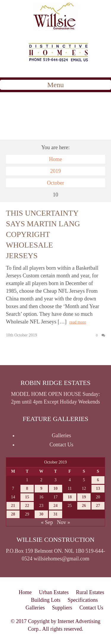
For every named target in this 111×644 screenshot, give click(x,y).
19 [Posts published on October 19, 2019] (84, 497)
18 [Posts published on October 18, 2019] (70, 497)
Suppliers (62, 608)
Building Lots (46, 600)
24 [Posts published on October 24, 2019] (55, 506)
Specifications (83, 600)
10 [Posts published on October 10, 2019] (55, 488)
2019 (56, 171)
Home (56, 159)
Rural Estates (90, 592)
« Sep (47, 522)
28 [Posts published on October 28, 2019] (13, 514)
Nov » (63, 522)
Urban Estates (54, 592)
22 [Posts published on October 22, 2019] (27, 506)
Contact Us (61, 445)
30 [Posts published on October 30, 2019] (41, 514)
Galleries (61, 435)
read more (78, 322)
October (56, 183)
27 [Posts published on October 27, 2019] (98, 506)
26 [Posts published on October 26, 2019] (84, 506)
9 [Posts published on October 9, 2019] (41, 488)
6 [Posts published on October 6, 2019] (98, 480)
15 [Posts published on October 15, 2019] (27, 497)
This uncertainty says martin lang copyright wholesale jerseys (43, 234)
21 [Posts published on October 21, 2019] (13, 506)
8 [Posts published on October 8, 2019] (27, 488)
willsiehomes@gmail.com (62, 559)
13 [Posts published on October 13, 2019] (98, 488)
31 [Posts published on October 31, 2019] (55, 514)
